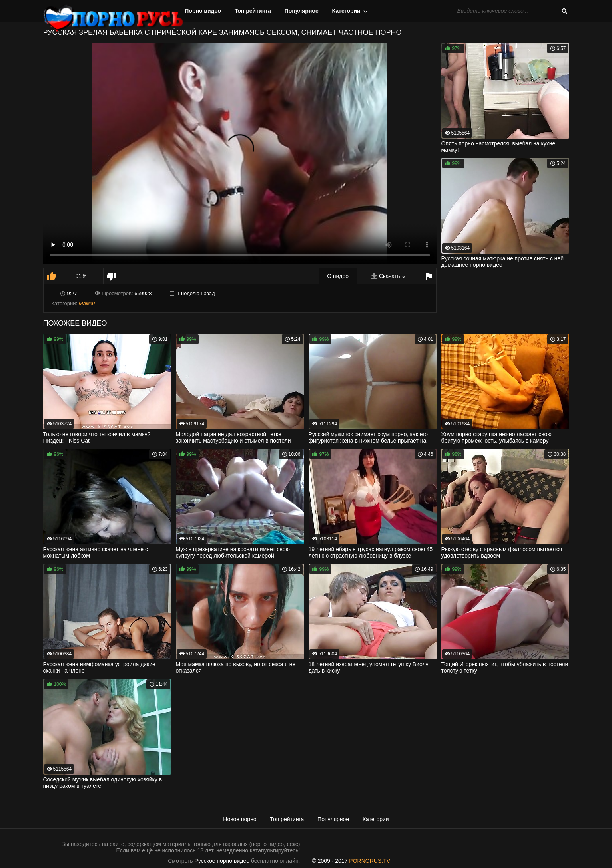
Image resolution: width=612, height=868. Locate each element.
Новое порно (240, 819)
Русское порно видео (222, 861)
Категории (346, 11)
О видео (338, 276)
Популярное (302, 11)
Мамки (87, 303)
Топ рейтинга (253, 11)
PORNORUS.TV (370, 861)
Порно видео (203, 11)
